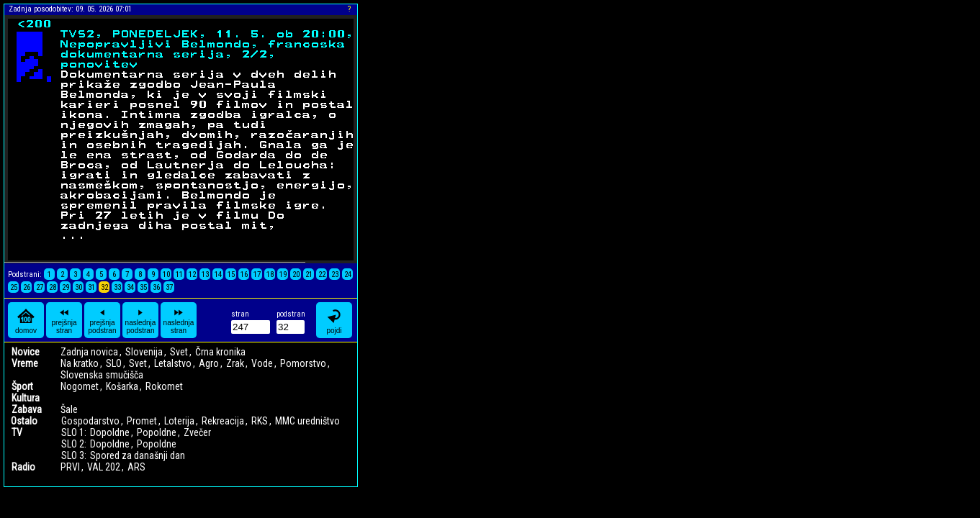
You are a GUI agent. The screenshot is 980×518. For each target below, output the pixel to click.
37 (169, 287)
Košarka (122, 386)
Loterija (179, 421)
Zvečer (197, 432)
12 (192, 274)
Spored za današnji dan (138, 455)
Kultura (26, 398)
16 (244, 274)
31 (91, 287)
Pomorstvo (303, 363)
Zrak (235, 363)
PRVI (70, 467)
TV (17, 432)
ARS (136, 467)
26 (27, 287)
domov (26, 321)
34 (130, 287)
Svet (179, 352)
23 (335, 274)
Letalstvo (173, 363)
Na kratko (80, 363)
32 (104, 287)
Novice (26, 352)
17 (257, 274)
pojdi (334, 321)
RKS (260, 421)
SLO (114, 363)
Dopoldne (110, 432)
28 (53, 287)
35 (143, 287)
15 (231, 274)
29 (66, 287)
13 (205, 274)
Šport (22, 386)
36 (156, 287)
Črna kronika (220, 352)
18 (270, 274)
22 (322, 274)
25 (14, 287)
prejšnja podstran (103, 320)
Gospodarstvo (90, 421)
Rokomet (164, 386)
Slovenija (144, 352)
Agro (209, 363)
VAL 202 (104, 467)
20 (296, 274)
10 (166, 274)
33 (117, 287)
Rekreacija (223, 421)
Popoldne (157, 432)
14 (218, 274)
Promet (142, 421)
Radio (23, 467)
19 (283, 274)
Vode (262, 363)
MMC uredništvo (307, 421)
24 (348, 274)
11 (179, 274)
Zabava (27, 409)
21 (309, 274)
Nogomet (80, 386)
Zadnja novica (89, 352)
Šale (69, 409)
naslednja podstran (141, 320)
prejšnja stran (64, 320)
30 (78, 287)
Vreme (25, 363)
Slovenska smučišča (102, 375)
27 (40, 287)
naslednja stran (179, 320)
